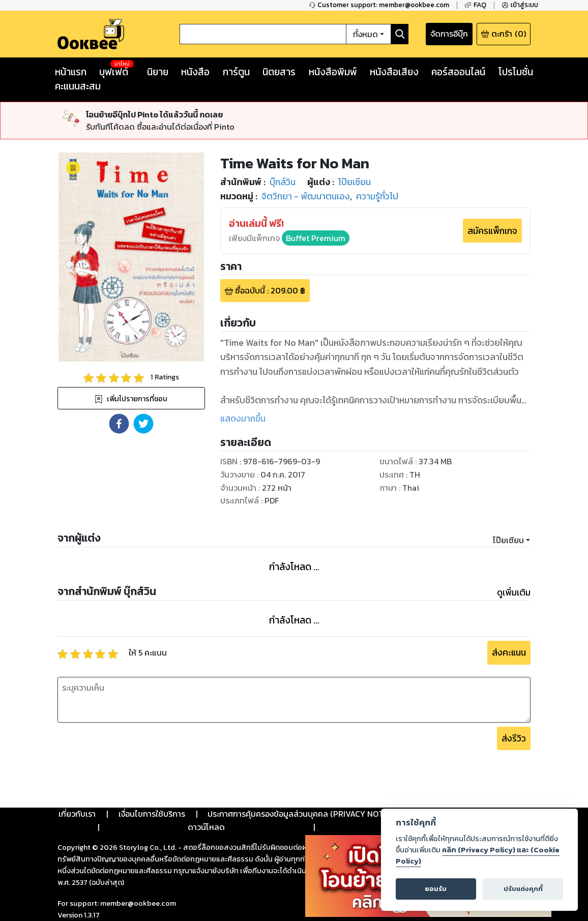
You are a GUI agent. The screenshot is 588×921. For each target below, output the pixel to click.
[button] (119, 424)
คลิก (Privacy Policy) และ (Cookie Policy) (478, 855)
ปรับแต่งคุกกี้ (523, 889)
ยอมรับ (436, 889)
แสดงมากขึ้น (243, 419)
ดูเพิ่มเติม (514, 592)
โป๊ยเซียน (508, 540)
